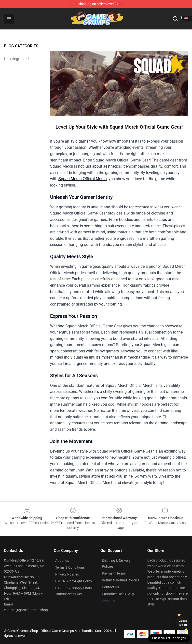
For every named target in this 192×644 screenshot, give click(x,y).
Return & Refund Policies (121, 580)
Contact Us (110, 587)
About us (62, 561)
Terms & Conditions (70, 567)
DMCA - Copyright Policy (74, 581)
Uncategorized (16, 59)
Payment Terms (114, 573)
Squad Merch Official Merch (83, 179)
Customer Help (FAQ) (118, 594)
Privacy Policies (67, 574)
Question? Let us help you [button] (169, 638)
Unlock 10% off (183, 623)
